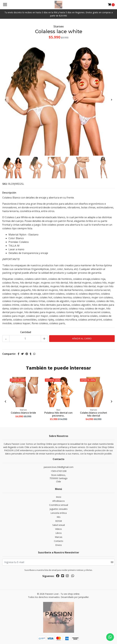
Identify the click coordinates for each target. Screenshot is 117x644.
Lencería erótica (59, 513)
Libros (59, 533)
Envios (59, 545)
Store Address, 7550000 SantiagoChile (58, 478)
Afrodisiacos (59, 501)
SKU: (5, 184)
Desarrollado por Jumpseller (75, 597)
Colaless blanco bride (23, 413)
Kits (59, 517)
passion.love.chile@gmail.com (59, 467)
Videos (58, 529)
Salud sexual (59, 525)
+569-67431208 (59, 471)
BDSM (59, 521)
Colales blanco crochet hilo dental (94, 414)
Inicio (59, 497)
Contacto (59, 541)
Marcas (59, 537)
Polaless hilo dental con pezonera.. (58, 414)
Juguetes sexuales (59, 509)
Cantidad (26, 332)
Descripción (9, 193)
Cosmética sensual (59, 505)
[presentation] (5, 100)
